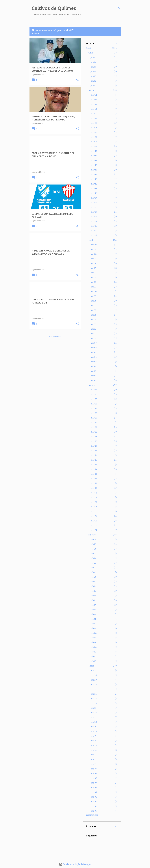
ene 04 (94, 797)
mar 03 (94, 521)
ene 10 (94, 769)
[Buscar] (119, 9)
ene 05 (94, 792)
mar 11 (94, 483)
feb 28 (93, 539)
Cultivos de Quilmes (54, 8)
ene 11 (93, 764)
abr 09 (94, 343)
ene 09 (94, 773)
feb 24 (93, 558)
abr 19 (93, 296)
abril (91, 240)
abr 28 (94, 254)
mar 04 (94, 516)
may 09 (94, 198)
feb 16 (93, 596)
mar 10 (94, 488)
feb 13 (93, 610)
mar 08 (94, 497)
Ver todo (36, 34)
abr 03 (93, 371)
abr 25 (93, 268)
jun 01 (93, 86)
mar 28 (94, 404)
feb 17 (93, 591)
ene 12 (94, 759)
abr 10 (93, 338)
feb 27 (93, 544)
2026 (89, 48)
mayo (91, 90)
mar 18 (94, 451)
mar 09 (94, 493)
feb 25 (93, 554)
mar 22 (94, 432)
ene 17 (93, 736)
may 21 (94, 142)
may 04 (94, 221)
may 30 (94, 100)
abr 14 (93, 320)
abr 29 (94, 249)
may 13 (94, 179)
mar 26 (94, 413)
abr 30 (94, 245)
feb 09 (94, 628)
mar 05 (94, 511)
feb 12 (93, 614)
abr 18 (93, 301)
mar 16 (94, 460)
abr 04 (94, 366)
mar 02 (94, 525)
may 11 (94, 189)
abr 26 (94, 263)
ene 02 (94, 806)
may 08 (94, 203)
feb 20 (93, 577)
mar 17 (94, 455)
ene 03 (94, 802)
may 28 (94, 109)
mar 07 (94, 502)
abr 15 (93, 315)
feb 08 (94, 633)
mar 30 (94, 394)
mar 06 (94, 507)
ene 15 (94, 745)
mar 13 (94, 474)
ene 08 (94, 778)
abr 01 (93, 380)
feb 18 (93, 586)
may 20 (94, 146)
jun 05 (94, 67)
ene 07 (94, 783)
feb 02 (93, 656)
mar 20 (94, 441)
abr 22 (93, 282)
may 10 (94, 193)
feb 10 (93, 624)
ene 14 (94, 750)
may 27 (94, 114)
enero (91, 666)
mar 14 (94, 469)
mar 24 (94, 423)
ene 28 (94, 685)
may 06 (94, 212)
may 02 (94, 231)
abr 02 (94, 376)
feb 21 (93, 572)
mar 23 (94, 427)
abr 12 (93, 329)
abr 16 (93, 310)
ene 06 (94, 788)
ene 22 (94, 713)
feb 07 (93, 638)
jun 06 (94, 62)
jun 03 (93, 76)
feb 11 (93, 619)
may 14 (94, 174)
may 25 (94, 123)
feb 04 (94, 647)
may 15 (94, 170)
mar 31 (94, 390)
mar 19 (94, 446)
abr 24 (94, 273)
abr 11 (93, 334)
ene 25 (94, 699)
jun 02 (93, 81)
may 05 (94, 217)
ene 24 (94, 703)
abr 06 (94, 357)
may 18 (94, 156)
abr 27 (93, 259)
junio (91, 53)
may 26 (94, 118)
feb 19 (93, 582)
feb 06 (94, 642)
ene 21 (94, 717)
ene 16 (94, 741)
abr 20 (94, 291)
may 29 (94, 104)
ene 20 (94, 722)
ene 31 (93, 671)
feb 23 (93, 563)
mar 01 (94, 530)
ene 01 (94, 811)
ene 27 (94, 689)
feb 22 (93, 568)
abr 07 (94, 352)
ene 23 (94, 708)
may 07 (94, 207)
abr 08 (94, 348)
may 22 (94, 137)
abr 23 (93, 277)
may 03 (94, 226)
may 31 (94, 95)
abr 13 (93, 324)
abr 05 (94, 362)
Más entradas (55, 337)
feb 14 (93, 605)
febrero (92, 535)
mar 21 (94, 437)
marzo (92, 385)
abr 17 (93, 306)
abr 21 (93, 287)
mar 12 (94, 479)
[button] (77, 80)
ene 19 (94, 727)
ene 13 (94, 755)
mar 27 (94, 408)
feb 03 (93, 652)
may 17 (94, 160)
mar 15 (94, 465)
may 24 (94, 128)
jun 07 (93, 57)
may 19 (94, 151)
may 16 (94, 165)
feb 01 (93, 661)
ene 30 (94, 675)
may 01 (94, 235)
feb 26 (93, 549)
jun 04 (94, 72)
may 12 (94, 184)
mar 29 (94, 399)
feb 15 (93, 600)
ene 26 (94, 694)
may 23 (94, 132)
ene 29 (94, 680)
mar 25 (94, 418)
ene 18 (94, 731)
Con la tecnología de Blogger (75, 864)
